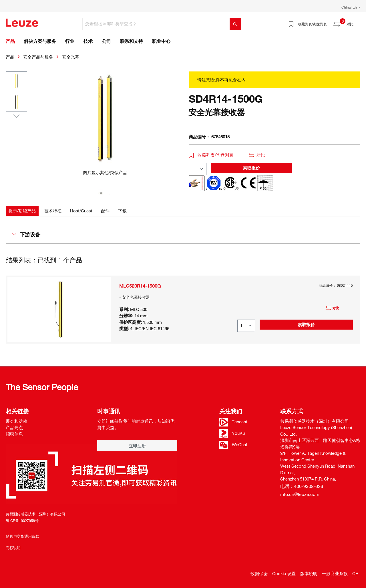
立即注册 (137, 446)
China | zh (350, 7)
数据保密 (259, 573)
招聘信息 (14, 434)
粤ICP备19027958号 (22, 521)
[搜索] (235, 24)
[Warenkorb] (357, 22)
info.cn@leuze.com (300, 494)
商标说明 (13, 548)
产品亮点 (14, 427)
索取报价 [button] (251, 168)
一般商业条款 (335, 573)
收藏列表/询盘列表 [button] (211, 155)
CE (355, 573)
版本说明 (309, 573)
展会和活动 (16, 421)
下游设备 (26, 234)
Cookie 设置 (284, 573)
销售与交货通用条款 (22, 536)
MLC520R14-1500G (140, 286)
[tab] (22, 211)
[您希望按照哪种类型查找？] (156, 24)
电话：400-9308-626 (302, 486)
